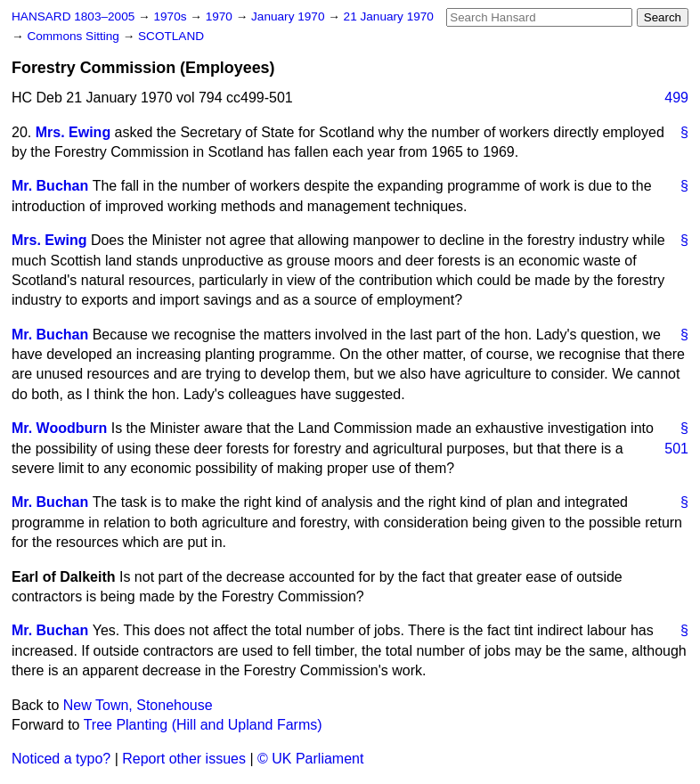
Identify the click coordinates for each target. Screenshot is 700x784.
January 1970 (289, 16)
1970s (171, 16)
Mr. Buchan (50, 186)
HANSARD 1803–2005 (73, 16)
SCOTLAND (171, 36)
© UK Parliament (310, 759)
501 (676, 449)
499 (676, 98)
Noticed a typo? (61, 759)
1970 (221, 16)
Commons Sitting (74, 36)
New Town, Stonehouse (138, 705)
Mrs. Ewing (73, 132)
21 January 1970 (389, 16)
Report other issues (184, 759)
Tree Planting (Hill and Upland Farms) (203, 725)
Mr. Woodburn (59, 428)
